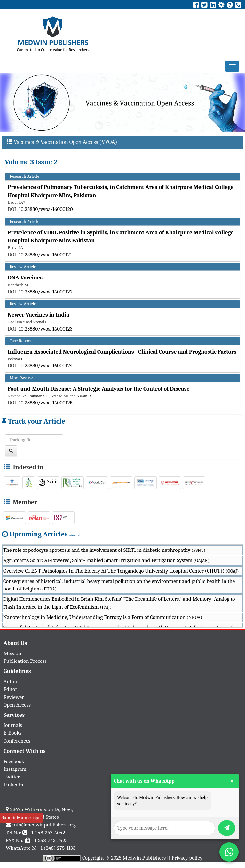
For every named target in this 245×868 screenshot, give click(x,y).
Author (11, 681)
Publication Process (25, 661)
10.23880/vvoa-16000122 (46, 292)
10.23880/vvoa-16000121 (45, 255)
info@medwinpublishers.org (44, 825)
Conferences (17, 741)
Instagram (15, 769)
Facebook (14, 761)
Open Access (17, 705)
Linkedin (13, 785)
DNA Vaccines (25, 278)
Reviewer (14, 697)
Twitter (12, 777)
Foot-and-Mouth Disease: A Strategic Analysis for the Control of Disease (99, 389)
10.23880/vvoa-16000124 (46, 366)
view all (75, 535)
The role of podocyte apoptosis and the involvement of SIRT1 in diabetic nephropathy (104, 550)
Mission (12, 653)
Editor (10, 689)
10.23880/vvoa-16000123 (46, 329)
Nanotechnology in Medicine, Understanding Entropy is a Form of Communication (103, 617)
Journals (13, 725)
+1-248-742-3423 (49, 840)
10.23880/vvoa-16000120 (46, 209)
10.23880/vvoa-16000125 (46, 403)
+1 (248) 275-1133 (56, 848)
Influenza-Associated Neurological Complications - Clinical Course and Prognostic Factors (122, 352)
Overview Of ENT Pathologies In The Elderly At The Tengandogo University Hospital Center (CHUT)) (121, 571)
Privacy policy (187, 858)
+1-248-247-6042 (47, 833)
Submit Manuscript (21, 817)
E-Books (12, 733)
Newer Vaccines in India (39, 315)
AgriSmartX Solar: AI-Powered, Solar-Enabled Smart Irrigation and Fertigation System (106, 560)
